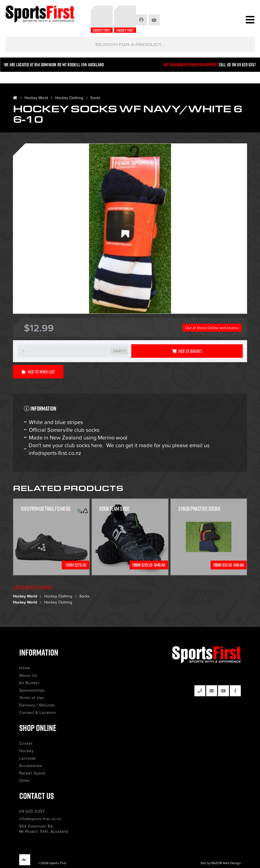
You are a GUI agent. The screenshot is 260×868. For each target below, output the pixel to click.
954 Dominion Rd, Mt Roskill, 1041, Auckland (44, 829)
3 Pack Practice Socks (199, 509)
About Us (28, 675)
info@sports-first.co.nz (40, 819)
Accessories (31, 765)
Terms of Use (32, 698)
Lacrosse (28, 758)
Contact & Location (38, 712)
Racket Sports (32, 773)
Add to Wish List (38, 372)
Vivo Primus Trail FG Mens (46, 509)
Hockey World (36, 98)
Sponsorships (32, 690)
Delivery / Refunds (37, 705)
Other (25, 780)
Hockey (26, 751)
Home (25, 668)
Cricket (26, 743)
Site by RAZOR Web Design (221, 863)
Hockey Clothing (69, 98)
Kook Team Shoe (114, 509)
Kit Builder (29, 683)
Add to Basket (187, 351)
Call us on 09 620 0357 (237, 65)
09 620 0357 (32, 811)
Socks (95, 98)
